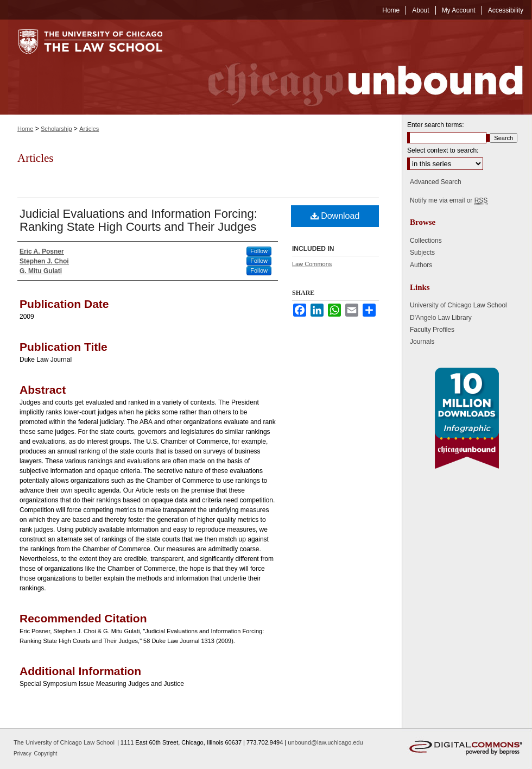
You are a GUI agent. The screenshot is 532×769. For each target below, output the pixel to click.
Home (25, 129)
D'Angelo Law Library (441, 318)
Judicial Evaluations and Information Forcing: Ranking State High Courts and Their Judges (138, 220)
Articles (89, 129)
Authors (421, 265)
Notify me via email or (449, 200)
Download (335, 216)
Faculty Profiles (432, 330)
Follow (259, 251)
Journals (422, 342)
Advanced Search (436, 182)
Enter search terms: (436, 125)
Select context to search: (443, 150)
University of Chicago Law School (458, 305)
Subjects (422, 253)
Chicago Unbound (356, 67)
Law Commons (312, 264)
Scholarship (56, 129)
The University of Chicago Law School (64, 742)
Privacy (23, 754)
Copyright (46, 754)
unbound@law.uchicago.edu (325, 742)
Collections (426, 241)
